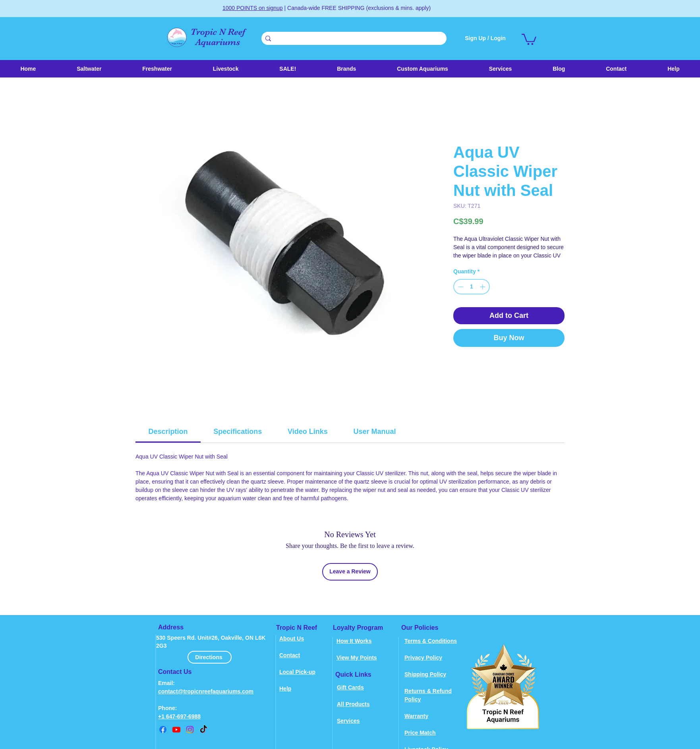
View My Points (357, 658)
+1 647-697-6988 (179, 716)
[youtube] (176, 730)
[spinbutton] (472, 287)
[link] (529, 39)
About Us (292, 639)
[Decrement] (460, 287)
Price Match (420, 733)
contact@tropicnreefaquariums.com (206, 691)
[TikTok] (203, 730)
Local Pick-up (297, 672)
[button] (225, 69)
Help (285, 689)
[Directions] (210, 657)
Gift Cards (350, 687)
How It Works (354, 641)
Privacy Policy (423, 658)
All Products (353, 704)
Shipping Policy (425, 674)
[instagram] (190, 730)
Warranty (416, 716)
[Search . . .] (353, 39)
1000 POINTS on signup (253, 8)
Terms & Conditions (431, 641)
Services (348, 721)
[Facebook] (163, 730)
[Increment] (483, 287)
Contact (290, 655)
